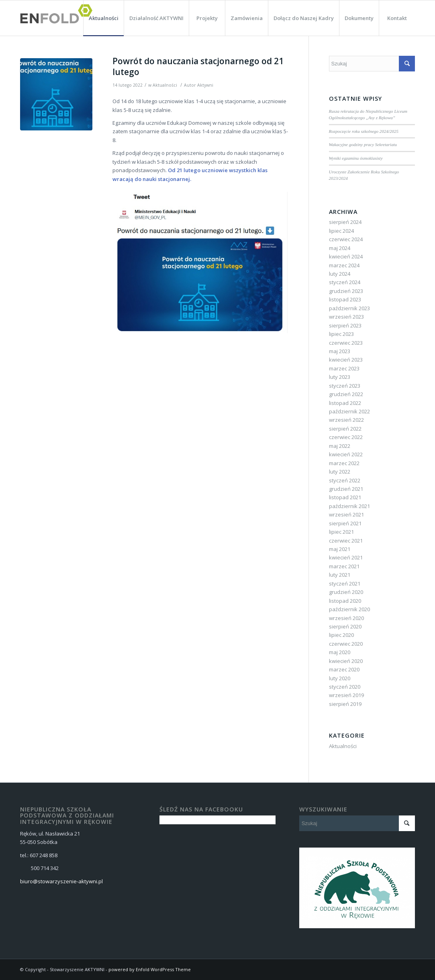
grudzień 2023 (346, 291)
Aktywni (205, 85)
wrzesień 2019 (346, 695)
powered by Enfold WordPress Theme (150, 969)
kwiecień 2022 (346, 454)
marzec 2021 (344, 566)
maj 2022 (340, 446)
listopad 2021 (345, 497)
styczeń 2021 (345, 584)
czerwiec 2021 (346, 541)
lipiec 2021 (341, 532)
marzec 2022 (344, 463)
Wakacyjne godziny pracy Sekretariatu (363, 144)
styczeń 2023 (345, 386)
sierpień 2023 (345, 325)
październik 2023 (349, 308)
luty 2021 (340, 575)
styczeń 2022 (345, 480)
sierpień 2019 (345, 704)
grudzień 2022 (346, 394)
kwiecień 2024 (346, 256)
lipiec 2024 (341, 231)
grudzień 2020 (346, 592)
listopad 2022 (345, 403)
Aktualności (165, 85)
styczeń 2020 (345, 687)
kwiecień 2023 (346, 360)
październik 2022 (349, 411)
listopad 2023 (345, 299)
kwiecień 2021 (346, 557)
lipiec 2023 (341, 334)
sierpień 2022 (345, 429)
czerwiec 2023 (346, 343)
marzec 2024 (344, 265)
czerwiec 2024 (346, 239)
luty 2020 (340, 678)
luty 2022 (340, 472)
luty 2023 (340, 377)
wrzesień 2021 (346, 514)
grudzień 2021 (346, 489)
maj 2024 (340, 248)
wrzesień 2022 (346, 420)
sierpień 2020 (345, 626)
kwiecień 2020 (346, 661)
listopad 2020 (345, 601)
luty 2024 (340, 274)
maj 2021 (340, 549)
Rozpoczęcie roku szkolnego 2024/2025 (364, 131)
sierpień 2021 (345, 523)
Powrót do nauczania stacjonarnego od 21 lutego (198, 66)
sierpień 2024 (345, 222)
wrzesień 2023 (346, 317)
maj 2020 (340, 652)
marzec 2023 (344, 368)
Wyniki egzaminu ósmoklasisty (356, 158)
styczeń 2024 (345, 282)
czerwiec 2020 (346, 644)
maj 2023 (340, 351)
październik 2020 (349, 609)
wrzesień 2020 (346, 618)
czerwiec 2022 (346, 437)
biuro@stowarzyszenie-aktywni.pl (61, 881)
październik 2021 (349, 506)
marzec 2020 (344, 669)
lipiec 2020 (341, 635)
